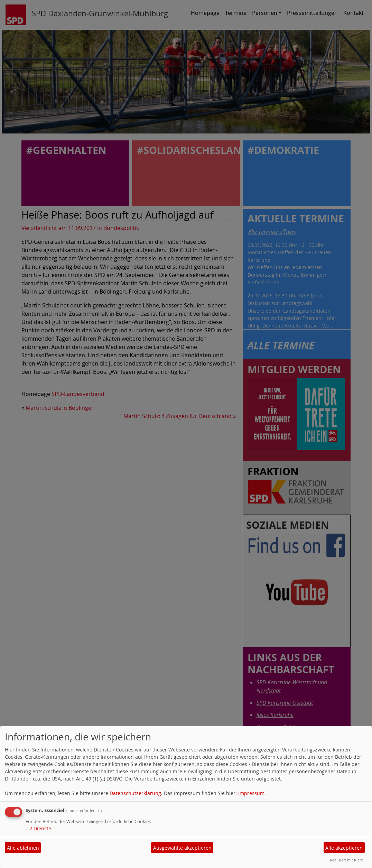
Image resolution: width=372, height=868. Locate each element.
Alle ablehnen (23, 848)
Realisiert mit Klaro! (347, 860)
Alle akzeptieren (344, 848)
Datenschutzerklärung (135, 793)
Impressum (251, 793)
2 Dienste (38, 828)
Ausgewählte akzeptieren (182, 848)
